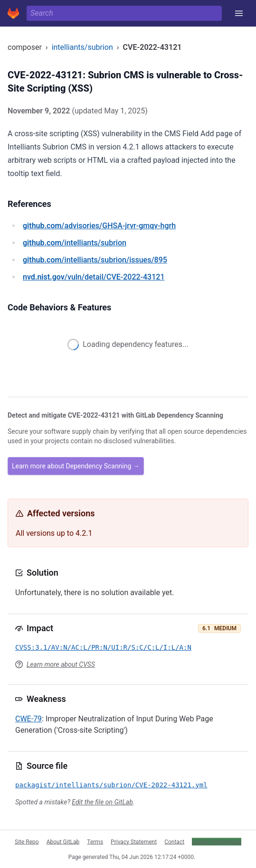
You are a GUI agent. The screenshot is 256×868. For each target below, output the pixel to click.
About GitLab (63, 841)
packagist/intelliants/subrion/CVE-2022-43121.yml (111, 785)
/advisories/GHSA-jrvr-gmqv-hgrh (99, 226)
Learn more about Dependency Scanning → (76, 466)
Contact (174, 841)
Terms (95, 841)
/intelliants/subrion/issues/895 (95, 260)
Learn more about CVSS (61, 664)
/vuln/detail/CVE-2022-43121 (94, 277)
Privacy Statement (134, 841)
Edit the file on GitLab (102, 802)
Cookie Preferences (217, 841)
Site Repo (27, 841)
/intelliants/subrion (75, 243)
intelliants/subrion (82, 47)
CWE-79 (28, 719)
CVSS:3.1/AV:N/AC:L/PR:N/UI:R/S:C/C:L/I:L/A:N (103, 647)
